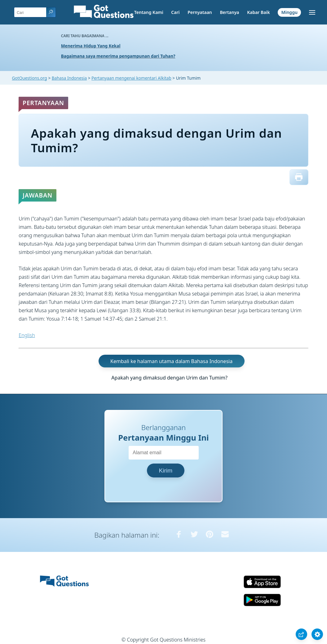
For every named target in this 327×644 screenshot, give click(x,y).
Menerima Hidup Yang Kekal (91, 46)
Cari (175, 12)
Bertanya (229, 12)
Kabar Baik (259, 12)
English (27, 335)
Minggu (289, 12)
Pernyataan (200, 12)
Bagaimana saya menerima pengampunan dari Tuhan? (118, 56)
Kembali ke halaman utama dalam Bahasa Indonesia (171, 361)
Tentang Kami (149, 12)
